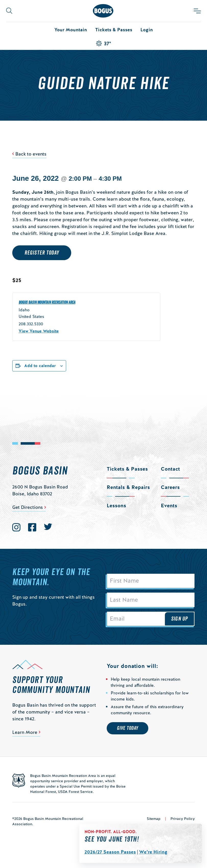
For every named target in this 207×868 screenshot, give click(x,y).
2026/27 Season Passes (110, 852)
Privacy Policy (183, 819)
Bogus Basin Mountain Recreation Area (47, 302)
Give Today (127, 728)
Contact (170, 469)
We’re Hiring (153, 852)
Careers (170, 487)
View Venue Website (39, 331)
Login (147, 30)
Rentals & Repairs (128, 487)
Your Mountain (71, 30)
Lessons (116, 506)
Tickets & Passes (114, 30)
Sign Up (179, 619)
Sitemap (154, 819)
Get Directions (28, 507)
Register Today (42, 253)
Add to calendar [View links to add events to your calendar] (40, 366)
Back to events (31, 154)
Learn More (25, 732)
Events (169, 506)
